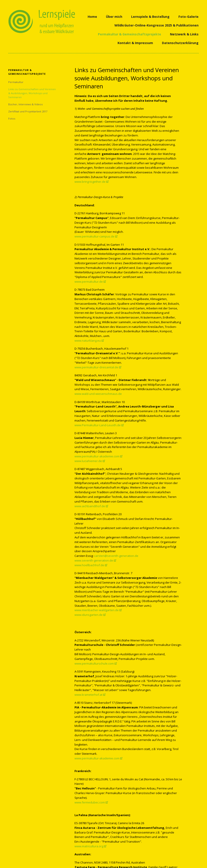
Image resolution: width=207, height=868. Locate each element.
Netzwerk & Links (184, 34)
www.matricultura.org (89, 846)
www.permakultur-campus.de (94, 236)
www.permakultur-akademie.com (97, 456)
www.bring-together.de (90, 182)
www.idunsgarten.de (89, 615)
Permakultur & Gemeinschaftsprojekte (129, 34)
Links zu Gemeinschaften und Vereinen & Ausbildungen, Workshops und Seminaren (32, 93)
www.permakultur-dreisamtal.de (96, 367)
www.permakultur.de (89, 282)
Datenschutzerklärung (180, 43)
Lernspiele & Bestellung (150, 17)
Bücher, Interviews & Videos (25, 104)
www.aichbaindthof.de (90, 506)
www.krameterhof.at (88, 695)
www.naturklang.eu (88, 341)
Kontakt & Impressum (135, 43)
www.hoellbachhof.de (89, 565)
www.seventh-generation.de (94, 560)
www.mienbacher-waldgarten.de (97, 610)
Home (92, 17)
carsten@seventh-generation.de (116, 556)
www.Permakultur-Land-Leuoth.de (98, 425)
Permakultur (16, 82)
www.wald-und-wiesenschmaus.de (98, 394)
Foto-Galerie (188, 17)
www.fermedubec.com (90, 802)
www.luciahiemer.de (88, 461)
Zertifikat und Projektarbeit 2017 (28, 111)
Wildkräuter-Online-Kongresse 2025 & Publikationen (156, 25)
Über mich (114, 17)
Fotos (12, 119)
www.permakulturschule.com (94, 663)
